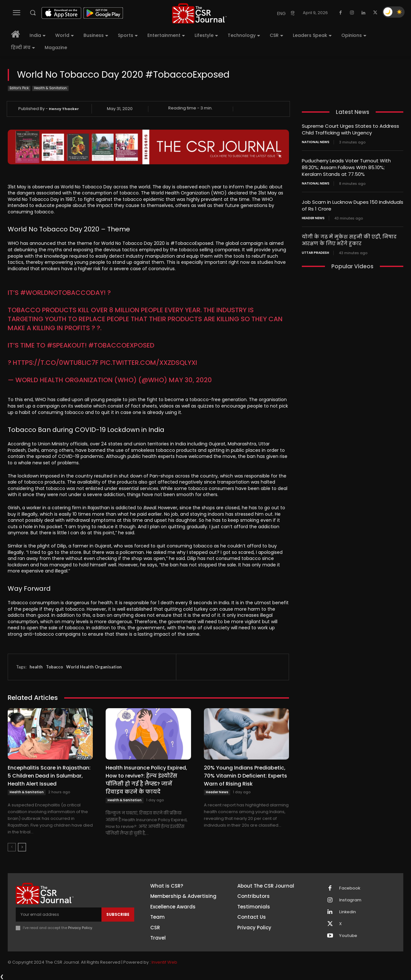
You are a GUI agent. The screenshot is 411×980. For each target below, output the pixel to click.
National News (316, 142)
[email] (59, 915)
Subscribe (118, 914)
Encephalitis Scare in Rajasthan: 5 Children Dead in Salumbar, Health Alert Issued (49, 776)
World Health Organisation (94, 667)
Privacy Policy (80, 928)
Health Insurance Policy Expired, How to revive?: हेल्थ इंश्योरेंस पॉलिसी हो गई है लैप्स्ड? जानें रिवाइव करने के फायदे (146, 780)
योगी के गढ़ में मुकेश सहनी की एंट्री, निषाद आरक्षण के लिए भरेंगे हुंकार (349, 240)
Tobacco (54, 667)
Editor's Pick (19, 88)
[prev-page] (12, 847)
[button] (33, 13)
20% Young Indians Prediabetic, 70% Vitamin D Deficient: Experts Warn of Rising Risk (245, 776)
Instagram (350, 900)
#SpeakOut (66, 345)
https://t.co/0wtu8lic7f (56, 363)
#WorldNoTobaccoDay (62, 293)
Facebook (350, 888)
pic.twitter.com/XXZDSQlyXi (149, 363)
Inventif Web (164, 962)
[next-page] (22, 847)
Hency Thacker (64, 109)
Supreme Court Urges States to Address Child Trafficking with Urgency (350, 129)
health (36, 667)
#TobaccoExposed (121, 345)
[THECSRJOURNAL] (199, 13)
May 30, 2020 (190, 380)
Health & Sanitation (50, 88)
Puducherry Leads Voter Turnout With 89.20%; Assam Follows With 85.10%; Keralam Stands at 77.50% (346, 167)
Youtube (348, 936)
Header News (217, 792)
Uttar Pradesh (315, 253)
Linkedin (347, 912)
